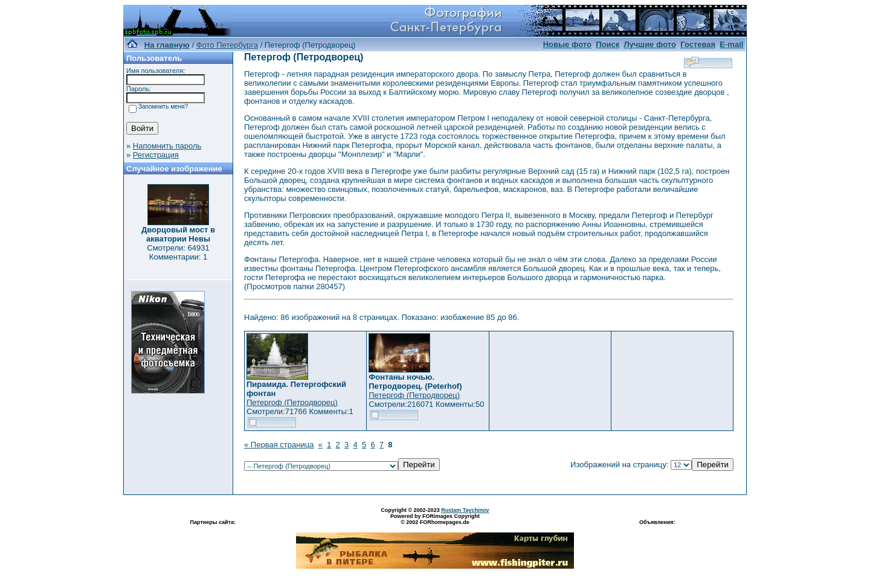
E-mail (731, 44)
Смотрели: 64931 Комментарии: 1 (178, 252)
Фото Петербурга (227, 45)
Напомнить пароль (167, 146)
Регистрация (156, 155)
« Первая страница (279, 445)
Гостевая (698, 44)
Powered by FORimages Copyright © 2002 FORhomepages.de (435, 519)
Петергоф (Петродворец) (292, 402)
